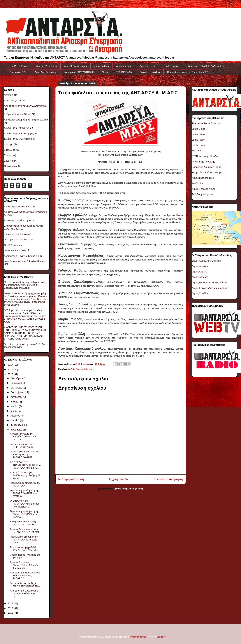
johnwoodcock (138, 637)
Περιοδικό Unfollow (150, 72)
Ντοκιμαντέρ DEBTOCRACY (117, 72)
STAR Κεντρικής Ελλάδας (205, 156)
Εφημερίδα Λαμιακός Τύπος (206, 167)
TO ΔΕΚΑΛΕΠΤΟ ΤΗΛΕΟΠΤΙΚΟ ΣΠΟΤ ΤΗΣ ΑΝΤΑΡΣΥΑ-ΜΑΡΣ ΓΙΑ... (25, 465)
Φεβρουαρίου (18, 425)
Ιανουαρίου (17, 430)
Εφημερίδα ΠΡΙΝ (19, 72)
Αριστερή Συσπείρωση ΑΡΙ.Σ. (20, 220)
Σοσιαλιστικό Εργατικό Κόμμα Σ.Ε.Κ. (23, 256)
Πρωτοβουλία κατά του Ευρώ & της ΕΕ (188, 72)
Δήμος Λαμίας (199, 272)
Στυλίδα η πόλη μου (202, 194)
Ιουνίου (15, 406)
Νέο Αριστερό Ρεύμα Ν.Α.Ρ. (19, 240)
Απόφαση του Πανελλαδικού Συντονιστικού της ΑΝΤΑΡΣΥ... (25, 575)
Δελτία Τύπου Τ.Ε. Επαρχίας (19, 133)
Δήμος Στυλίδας (200, 293)
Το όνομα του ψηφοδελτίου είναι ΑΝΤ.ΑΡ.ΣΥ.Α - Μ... (24, 549)
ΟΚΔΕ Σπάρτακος (14, 245)
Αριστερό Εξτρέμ (148, 66)
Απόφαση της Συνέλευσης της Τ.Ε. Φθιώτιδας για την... (24, 594)
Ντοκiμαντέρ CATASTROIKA (80, 72)
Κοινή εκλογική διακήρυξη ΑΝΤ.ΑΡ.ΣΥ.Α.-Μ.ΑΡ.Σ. (23, 523)
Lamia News (198, 134)
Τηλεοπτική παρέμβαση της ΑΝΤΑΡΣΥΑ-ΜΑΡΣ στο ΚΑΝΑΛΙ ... (24, 514)
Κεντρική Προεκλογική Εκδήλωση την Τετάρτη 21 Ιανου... (25, 475)
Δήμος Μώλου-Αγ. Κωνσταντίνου (209, 282)
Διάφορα (9, 144)
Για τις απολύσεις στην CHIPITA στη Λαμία (22, 446)
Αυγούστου (17, 397)
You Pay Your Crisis (46, 66)
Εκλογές (8, 155)
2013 (11, 608)
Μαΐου (14, 411)
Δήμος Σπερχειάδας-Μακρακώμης (210, 288)
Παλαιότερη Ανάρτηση (168, 479)
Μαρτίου (15, 420)
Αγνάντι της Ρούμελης (203, 162)
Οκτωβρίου (17, 388)
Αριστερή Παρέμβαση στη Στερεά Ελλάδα (26, 120)
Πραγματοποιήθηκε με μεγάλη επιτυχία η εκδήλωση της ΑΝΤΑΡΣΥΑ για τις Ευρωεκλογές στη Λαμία (26, 285)
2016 (11, 369)
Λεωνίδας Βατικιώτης (46, 72)
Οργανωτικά (10, 166)
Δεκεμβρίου (17, 378)
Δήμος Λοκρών (200, 277)
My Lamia (197, 151)
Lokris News (198, 145)
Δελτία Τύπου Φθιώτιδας (17, 139)
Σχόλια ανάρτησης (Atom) (128, 489)
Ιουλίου (15, 402)
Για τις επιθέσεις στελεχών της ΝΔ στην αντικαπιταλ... (25, 585)
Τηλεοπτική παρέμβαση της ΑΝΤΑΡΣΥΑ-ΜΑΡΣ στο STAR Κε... (24, 493)
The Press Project (19, 66)
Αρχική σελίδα (118, 479)
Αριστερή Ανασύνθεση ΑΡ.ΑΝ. (20, 207)
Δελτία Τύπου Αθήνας (80, 369)
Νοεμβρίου (17, 383)
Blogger (161, 637)
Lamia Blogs (198, 129)
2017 (11, 365)
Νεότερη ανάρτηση (71, 479)
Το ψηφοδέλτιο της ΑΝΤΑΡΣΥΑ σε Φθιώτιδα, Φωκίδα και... (25, 565)
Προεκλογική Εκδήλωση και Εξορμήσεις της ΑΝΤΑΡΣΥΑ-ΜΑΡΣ (24, 454)
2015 (11, 374)
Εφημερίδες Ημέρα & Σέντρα (207, 173)
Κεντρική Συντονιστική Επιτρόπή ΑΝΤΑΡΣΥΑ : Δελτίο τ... (24, 437)
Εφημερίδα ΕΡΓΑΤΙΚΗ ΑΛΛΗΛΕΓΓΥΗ (206, 66)
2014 (11, 603)
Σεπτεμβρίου (18, 392)
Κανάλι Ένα (198, 183)
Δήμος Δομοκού (200, 266)
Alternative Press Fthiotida (206, 123)
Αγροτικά (9, 95)
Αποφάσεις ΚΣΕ (13, 100)
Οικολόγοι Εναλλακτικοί (16, 250)
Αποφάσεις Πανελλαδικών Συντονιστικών (26, 106)
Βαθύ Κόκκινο (172, 66)
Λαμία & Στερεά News (203, 189)
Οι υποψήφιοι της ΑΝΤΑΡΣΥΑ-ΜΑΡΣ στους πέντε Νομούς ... (25, 504)
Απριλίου (16, 416)
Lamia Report (199, 140)
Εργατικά (9, 161)
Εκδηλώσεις (10, 150)
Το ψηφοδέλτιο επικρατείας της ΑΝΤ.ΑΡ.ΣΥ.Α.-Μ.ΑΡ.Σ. (25, 531)
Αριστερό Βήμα (124, 66)
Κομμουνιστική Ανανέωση (18, 234)
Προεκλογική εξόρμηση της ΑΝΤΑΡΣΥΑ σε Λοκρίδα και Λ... (24, 540)
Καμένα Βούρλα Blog (203, 178)
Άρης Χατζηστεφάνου (76, 66)
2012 (11, 613)
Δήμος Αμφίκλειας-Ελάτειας (206, 261)
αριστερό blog (101, 66)
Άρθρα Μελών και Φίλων (17, 114)
